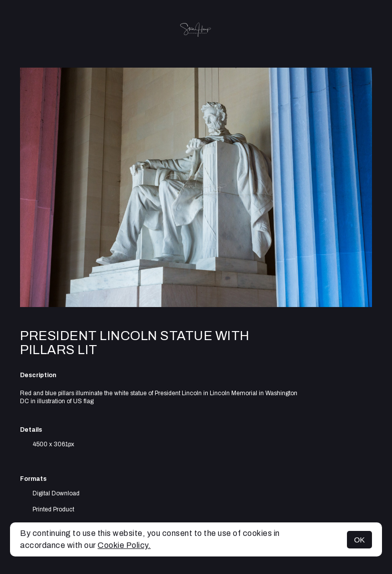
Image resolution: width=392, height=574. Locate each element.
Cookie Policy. (124, 545)
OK (359, 540)
